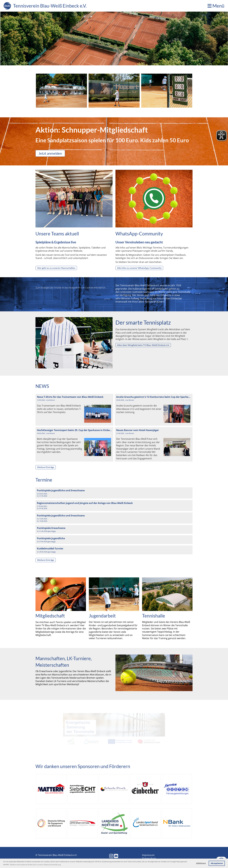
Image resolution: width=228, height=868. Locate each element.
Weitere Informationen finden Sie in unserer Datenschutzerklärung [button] (35, 865)
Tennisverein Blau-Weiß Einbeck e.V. (50, 6)
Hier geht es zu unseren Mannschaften (56, 268)
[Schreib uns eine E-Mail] (116, 856)
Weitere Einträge (46, 467)
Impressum (148, 855)
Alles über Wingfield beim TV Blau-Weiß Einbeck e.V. (143, 345)
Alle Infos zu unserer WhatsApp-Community (139, 268)
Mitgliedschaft (50, 616)
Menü (216, 6)
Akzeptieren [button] (217, 863)
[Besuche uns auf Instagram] (111, 856)
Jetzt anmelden (50, 153)
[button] (114, 493)
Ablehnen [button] (201, 863)
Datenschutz (149, 858)
